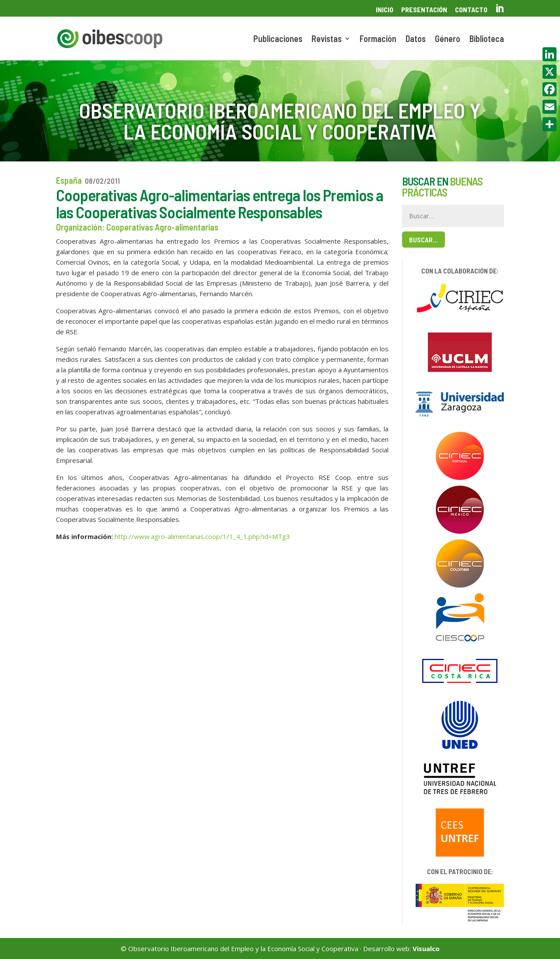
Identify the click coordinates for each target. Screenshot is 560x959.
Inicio (385, 10)
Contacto (471, 10)
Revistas (327, 40)
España (69, 180)
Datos (416, 40)
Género (448, 40)
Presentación (424, 10)
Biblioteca (487, 40)
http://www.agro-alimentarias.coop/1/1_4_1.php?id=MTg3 (202, 536)
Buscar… (423, 240)
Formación (378, 40)
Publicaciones (278, 40)
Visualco (426, 948)
